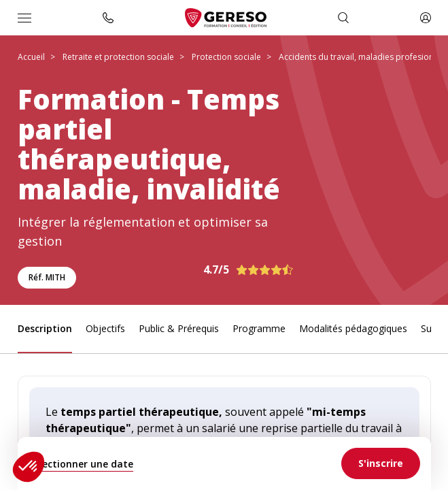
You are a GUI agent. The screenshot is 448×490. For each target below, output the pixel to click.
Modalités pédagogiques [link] (353, 328)
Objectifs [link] (105, 328)
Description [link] (45, 328)
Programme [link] (259, 328)
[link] (381, 463)
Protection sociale (226, 57)
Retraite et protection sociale (118, 57)
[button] (29, 467)
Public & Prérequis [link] (179, 328)
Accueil (31, 57)
